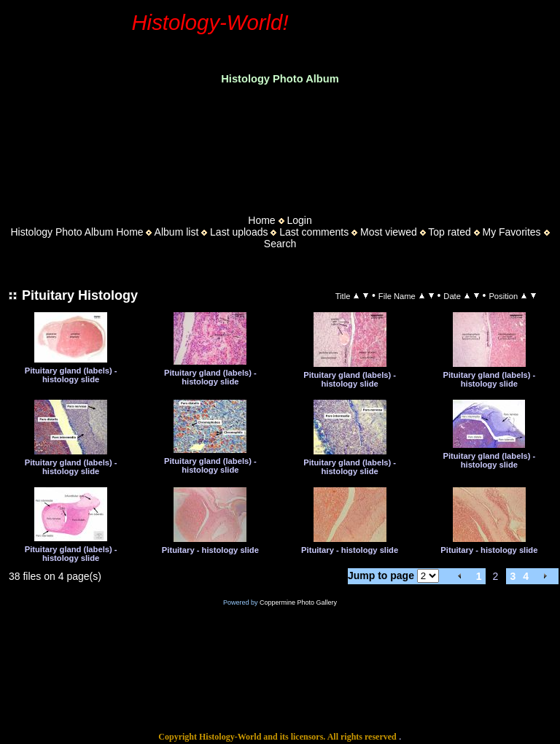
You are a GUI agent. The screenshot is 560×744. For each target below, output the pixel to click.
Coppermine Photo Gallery (298, 602)
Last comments (314, 232)
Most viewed (389, 232)
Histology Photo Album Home (77, 232)
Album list (177, 232)
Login (299, 220)
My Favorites (511, 232)
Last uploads (239, 232)
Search (280, 244)
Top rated (449, 232)
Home (261, 220)
